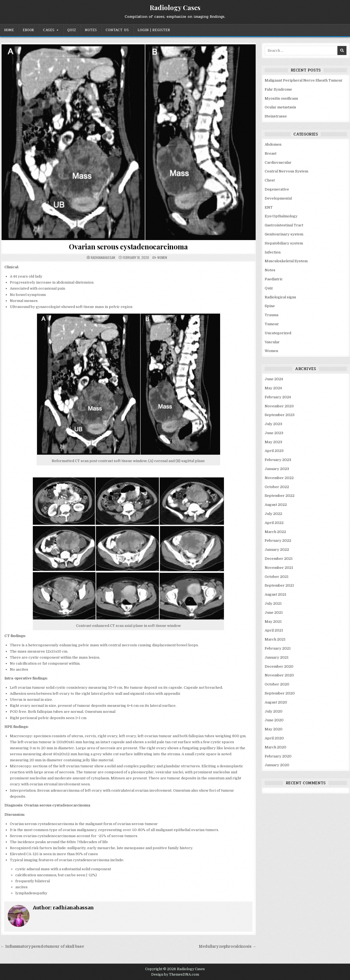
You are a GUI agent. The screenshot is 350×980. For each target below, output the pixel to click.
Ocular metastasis (280, 107)
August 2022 (276, 505)
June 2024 (274, 379)
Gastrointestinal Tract (284, 225)
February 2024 (278, 397)
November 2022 (279, 478)
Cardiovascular (278, 162)
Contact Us (117, 30)
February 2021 (278, 648)
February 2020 (278, 756)
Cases (49, 30)
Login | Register (154, 30)
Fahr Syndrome (278, 89)
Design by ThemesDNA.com (175, 975)
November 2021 (279, 568)
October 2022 (277, 487)
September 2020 (280, 693)
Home (9, 30)
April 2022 (274, 523)
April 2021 (274, 630)
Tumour (272, 324)
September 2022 (280, 496)
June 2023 (274, 433)
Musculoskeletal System (286, 261)
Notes (91, 30)
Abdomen (273, 144)
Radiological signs (280, 297)
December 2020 (279, 666)
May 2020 (274, 729)
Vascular (272, 342)
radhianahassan (103, 258)
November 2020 (279, 675)
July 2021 (273, 603)
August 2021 (275, 594)
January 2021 (277, 657)
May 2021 (273, 622)
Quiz (72, 30)
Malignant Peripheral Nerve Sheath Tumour (304, 80)
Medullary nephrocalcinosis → (227, 946)
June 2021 (274, 612)
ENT (269, 207)
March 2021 (275, 639)
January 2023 (277, 469)
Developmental (278, 198)
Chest (270, 180)
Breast (271, 153)
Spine (270, 306)
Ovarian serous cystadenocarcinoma (128, 247)
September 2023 (280, 415)
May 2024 (273, 388)
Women (162, 257)
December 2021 (279, 559)
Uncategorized (278, 333)
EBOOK (28, 30)
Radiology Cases (175, 7)
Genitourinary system (284, 234)
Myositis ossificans (281, 98)
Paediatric (274, 279)
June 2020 (274, 720)
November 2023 (279, 406)
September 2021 (279, 585)
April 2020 (274, 738)
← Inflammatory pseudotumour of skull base (42, 946)
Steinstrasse (276, 116)
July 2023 (273, 424)
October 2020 (277, 684)
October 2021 (277, 577)
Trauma (272, 315)
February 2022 (278, 541)
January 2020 (277, 765)
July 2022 (273, 514)
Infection (273, 252)
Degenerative (277, 189)
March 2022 (275, 532)
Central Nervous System (286, 171)
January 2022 (277, 550)
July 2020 (274, 711)
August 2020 (276, 702)
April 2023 (274, 451)
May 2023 (273, 442)
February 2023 (278, 460)
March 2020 (275, 747)
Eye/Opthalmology (281, 216)
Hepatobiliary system (284, 243)
